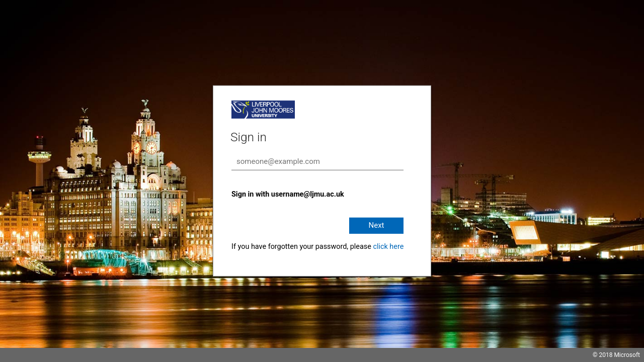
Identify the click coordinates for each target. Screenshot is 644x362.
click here (388, 247)
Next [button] (376, 225)
